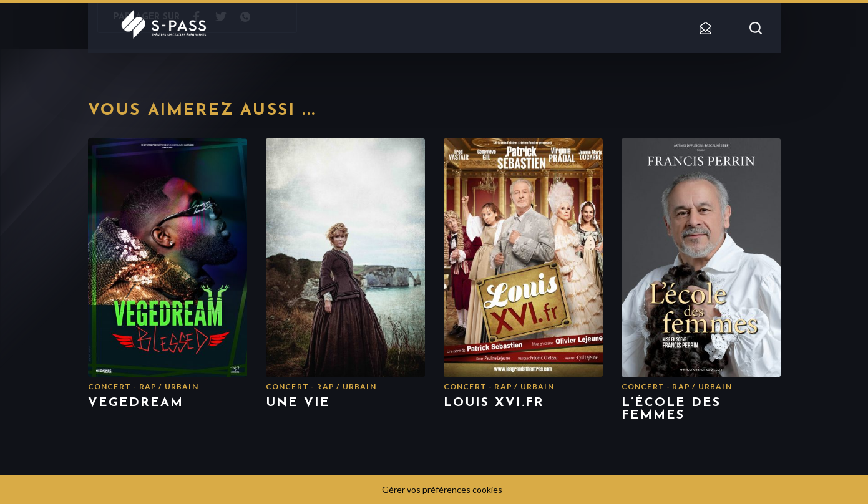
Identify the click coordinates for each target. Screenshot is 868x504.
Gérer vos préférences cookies (442, 489)
